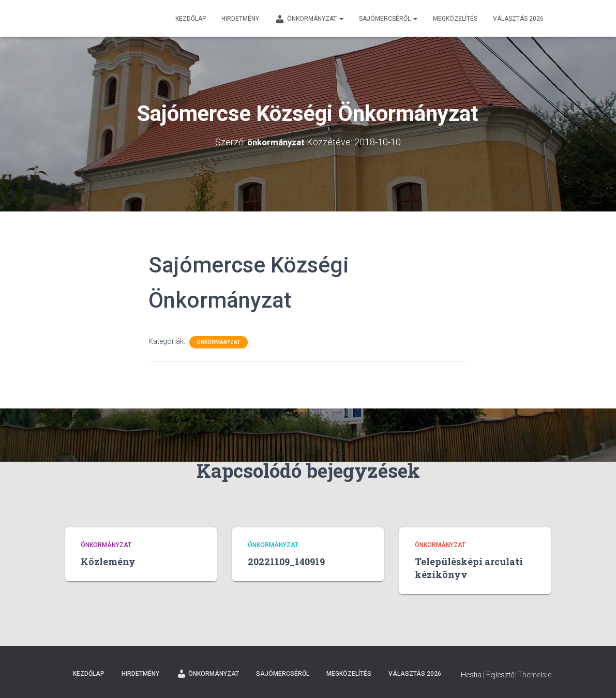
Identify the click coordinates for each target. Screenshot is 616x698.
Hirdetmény (240, 19)
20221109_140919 (286, 562)
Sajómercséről (388, 19)
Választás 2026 (518, 19)
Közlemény (108, 562)
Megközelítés (455, 19)
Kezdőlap (191, 19)
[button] (341, 19)
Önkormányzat (309, 19)
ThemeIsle (535, 675)
